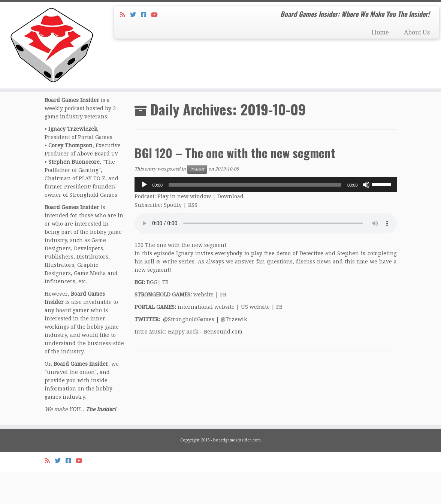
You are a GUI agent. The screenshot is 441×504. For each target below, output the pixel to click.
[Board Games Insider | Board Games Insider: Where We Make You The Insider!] (52, 52)
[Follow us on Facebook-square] (146, 15)
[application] (266, 217)
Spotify (173, 237)
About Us (417, 32)
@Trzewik (234, 351)
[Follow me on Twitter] (135, 15)
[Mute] (366, 217)
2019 (71, 120)
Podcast (197, 201)
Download (230, 229)
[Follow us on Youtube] (157, 15)
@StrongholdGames (189, 351)
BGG (152, 314)
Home (380, 32)
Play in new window (184, 229)
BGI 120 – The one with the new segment (235, 185)
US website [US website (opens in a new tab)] (255, 339)
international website (206, 339)
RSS (193, 237)
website (203, 327)
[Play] (144, 217)
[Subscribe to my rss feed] (125, 15)
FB (165, 314)
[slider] (255, 217)
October (93, 120)
